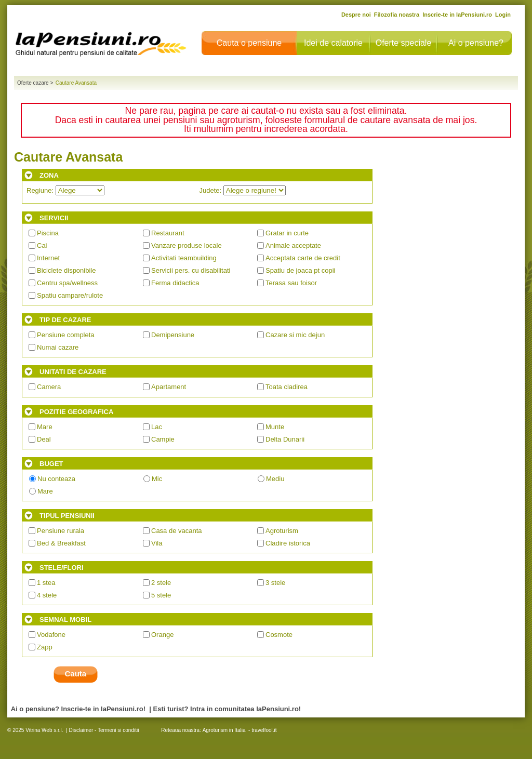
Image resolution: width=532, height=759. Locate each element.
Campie (163, 439)
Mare (45, 427)
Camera (49, 387)
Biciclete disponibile (66, 270)
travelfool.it (264, 730)
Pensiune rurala (61, 531)
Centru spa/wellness (67, 283)
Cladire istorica (288, 543)
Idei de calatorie (333, 43)
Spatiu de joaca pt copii (300, 270)
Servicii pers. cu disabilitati (191, 270)
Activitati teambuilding (184, 258)
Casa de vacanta (177, 531)
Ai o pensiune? (476, 43)
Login (503, 15)
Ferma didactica (175, 283)
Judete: (243, 190)
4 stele (47, 595)
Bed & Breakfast (61, 543)
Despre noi (356, 15)
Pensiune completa (66, 335)
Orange (162, 635)
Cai (42, 245)
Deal (44, 439)
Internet (48, 258)
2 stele (161, 583)
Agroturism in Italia (224, 730)
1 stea (46, 583)
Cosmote (279, 635)
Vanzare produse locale (187, 245)
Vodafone (51, 635)
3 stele (275, 583)
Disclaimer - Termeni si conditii (104, 730)
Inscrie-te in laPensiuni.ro (457, 15)
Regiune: (65, 190)
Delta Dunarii (285, 439)
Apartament (169, 387)
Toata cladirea (287, 387)
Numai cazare (58, 347)
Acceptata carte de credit (303, 258)
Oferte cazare (33, 83)
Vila (157, 543)
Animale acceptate (293, 245)
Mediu (275, 479)
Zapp (45, 647)
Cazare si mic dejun (295, 335)
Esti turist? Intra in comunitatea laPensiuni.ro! (227, 709)
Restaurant (168, 233)
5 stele (161, 595)
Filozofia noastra (397, 15)
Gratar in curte (287, 233)
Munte (275, 427)
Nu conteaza (56, 479)
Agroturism (282, 531)
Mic (157, 479)
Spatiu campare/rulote (70, 295)
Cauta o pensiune (249, 43)
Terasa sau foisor (291, 283)
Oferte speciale (404, 43)
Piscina (48, 233)
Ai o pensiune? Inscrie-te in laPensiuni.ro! (78, 709)
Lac (157, 427)
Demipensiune (173, 335)
